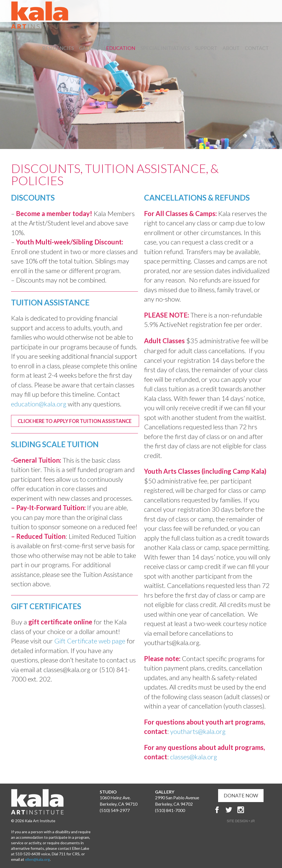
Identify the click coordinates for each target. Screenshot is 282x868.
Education (121, 48)
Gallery (90, 48)
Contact (257, 48)
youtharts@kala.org (198, 731)
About (231, 48)
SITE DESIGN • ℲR (241, 821)
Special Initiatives (165, 48)
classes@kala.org (194, 757)
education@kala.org (39, 404)
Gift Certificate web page (90, 641)
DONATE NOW (241, 795)
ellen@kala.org (37, 859)
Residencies (58, 48)
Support (206, 48)
